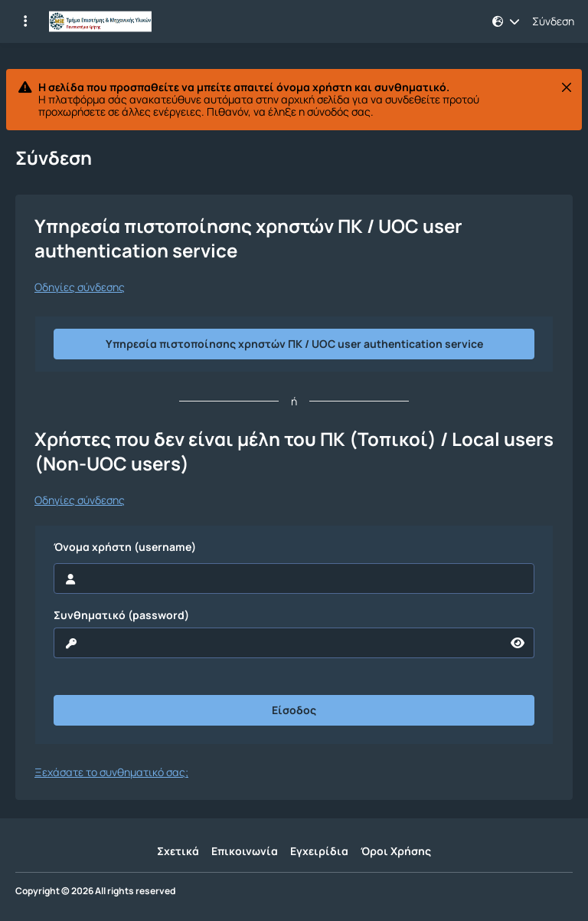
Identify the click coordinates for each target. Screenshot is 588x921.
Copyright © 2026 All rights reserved (95, 891)
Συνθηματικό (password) (121, 615)
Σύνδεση (553, 21)
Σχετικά (178, 851)
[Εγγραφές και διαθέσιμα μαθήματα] (25, 21)
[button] (506, 21)
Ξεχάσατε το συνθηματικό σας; (111, 772)
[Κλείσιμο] (567, 87)
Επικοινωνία (245, 851)
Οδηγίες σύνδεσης (80, 287)
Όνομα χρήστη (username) (125, 547)
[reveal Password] (278, 643)
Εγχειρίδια (319, 851)
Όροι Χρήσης (396, 851)
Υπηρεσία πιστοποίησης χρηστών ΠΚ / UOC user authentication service (294, 344)
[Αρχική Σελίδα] (100, 21)
